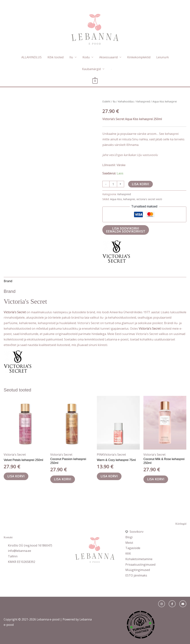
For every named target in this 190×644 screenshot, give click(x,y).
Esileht (106, 101)
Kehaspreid (143, 101)
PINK (100, 455)
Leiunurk (163, 57)
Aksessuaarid (108, 57)
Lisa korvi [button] (16, 476)
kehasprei (129, 199)
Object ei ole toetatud (141, 625)
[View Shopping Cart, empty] (95, 81)
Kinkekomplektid (139, 57)
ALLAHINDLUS (31, 57)
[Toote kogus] (113, 184)
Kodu (86, 57)
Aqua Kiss (116, 199)
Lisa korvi (140, 184)
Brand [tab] (8, 281)
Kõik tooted (56, 57)
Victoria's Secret (15, 455)
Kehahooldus (126, 101)
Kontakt (8, 537)
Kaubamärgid (91, 69)
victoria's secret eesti (149, 199)
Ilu (71, 57)
